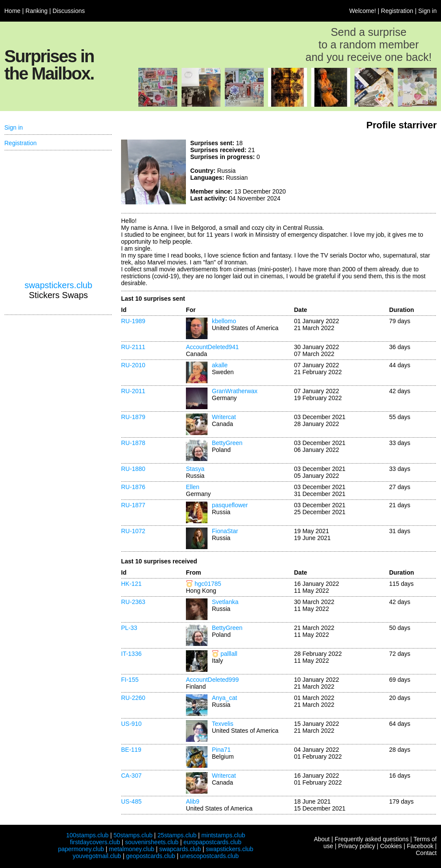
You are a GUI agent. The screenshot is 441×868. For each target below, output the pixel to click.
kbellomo (224, 321)
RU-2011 (133, 391)
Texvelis (223, 724)
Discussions (69, 11)
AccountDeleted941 (212, 347)
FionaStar (225, 531)
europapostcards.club (212, 842)
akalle (220, 365)
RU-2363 (133, 602)
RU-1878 (133, 443)
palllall (229, 654)
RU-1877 (133, 505)
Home (12, 11)
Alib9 (193, 801)
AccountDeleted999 (212, 680)
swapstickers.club (59, 285)
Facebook (420, 846)
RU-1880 (133, 469)
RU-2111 (133, 347)
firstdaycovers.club (95, 842)
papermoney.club (81, 849)
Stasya (195, 469)
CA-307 (131, 776)
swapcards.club (180, 849)
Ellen (193, 487)
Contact (426, 853)
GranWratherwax (235, 391)
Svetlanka (225, 602)
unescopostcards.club (209, 856)
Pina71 (221, 750)
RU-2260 (133, 698)
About (322, 839)
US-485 (131, 801)
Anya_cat (224, 698)
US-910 (131, 724)
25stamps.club (177, 835)
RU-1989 (133, 321)
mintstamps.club (223, 835)
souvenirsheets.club (152, 842)
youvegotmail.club (97, 856)
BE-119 (131, 750)
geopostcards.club (151, 856)
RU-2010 (133, 365)
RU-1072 (133, 531)
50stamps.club (133, 835)
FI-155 (130, 680)
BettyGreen (227, 443)
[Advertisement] (372, 172)
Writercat (224, 417)
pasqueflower (230, 505)
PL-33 (129, 628)
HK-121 (131, 584)
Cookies (391, 846)
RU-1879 (133, 417)
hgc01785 (208, 584)
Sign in (427, 11)
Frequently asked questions (372, 839)
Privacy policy (357, 846)
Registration (397, 11)
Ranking (37, 11)
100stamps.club (87, 835)
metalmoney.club (132, 849)
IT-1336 (131, 654)
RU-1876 (133, 487)
